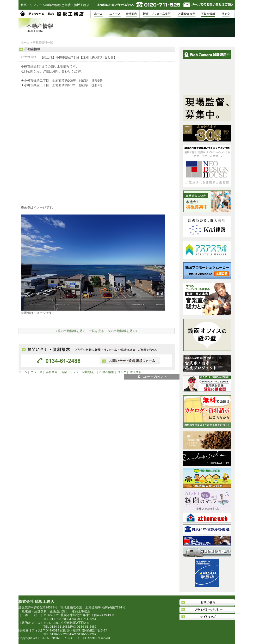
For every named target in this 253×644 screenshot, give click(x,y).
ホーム (25, 42)
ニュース (37, 372)
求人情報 (136, 372)
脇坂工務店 (52, 14)
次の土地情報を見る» (122, 331)
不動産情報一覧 (43, 42)
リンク (122, 372)
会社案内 (52, 372)
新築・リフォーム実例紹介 (79, 372)
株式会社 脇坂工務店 (36, 602)
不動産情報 (107, 372)
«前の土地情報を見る (71, 331)
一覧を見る (96, 331)
